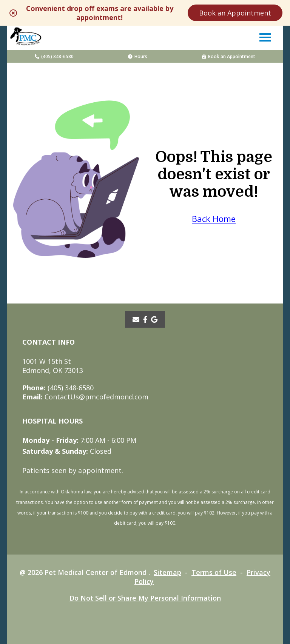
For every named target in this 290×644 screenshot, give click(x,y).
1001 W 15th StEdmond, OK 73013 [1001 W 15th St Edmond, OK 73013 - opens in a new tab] (53, 366)
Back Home (214, 219)
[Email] (136, 319)
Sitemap (167, 572)
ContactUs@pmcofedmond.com (85, 397)
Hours (138, 56)
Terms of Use (214, 572)
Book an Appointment (235, 13)
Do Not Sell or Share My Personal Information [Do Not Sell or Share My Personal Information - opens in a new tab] (145, 598)
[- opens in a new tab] (145, 319)
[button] (265, 37)
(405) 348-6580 (54, 56)
